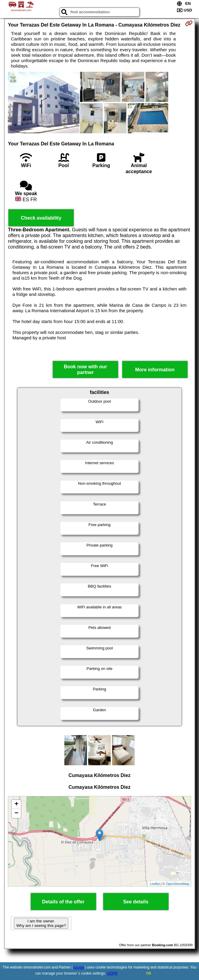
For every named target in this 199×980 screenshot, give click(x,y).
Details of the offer (63, 902)
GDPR (112, 973)
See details (136, 902)
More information (155, 370)
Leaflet (155, 884)
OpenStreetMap (178, 884)
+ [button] (16, 804)
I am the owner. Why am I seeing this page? (41, 923)
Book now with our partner (85, 369)
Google (79, 967)
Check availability (41, 218)
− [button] (16, 813)
